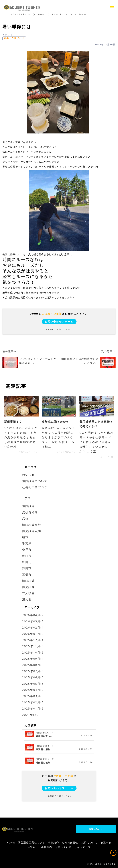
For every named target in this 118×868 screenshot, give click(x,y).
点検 (25, 518)
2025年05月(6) (33, 684)
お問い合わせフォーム (59, 322)
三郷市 (27, 575)
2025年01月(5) (33, 708)
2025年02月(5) (33, 702)
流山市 (27, 556)
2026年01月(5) (33, 634)
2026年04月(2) (33, 615)
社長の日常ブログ (60, 14)
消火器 (27, 599)
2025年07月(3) (33, 671)
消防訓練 (29, 581)
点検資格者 (30, 512)
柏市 (25, 537)
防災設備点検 (32, 531)
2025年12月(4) (33, 640)
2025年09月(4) (33, 659)
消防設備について (35, 481)
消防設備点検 (32, 525)
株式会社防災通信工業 (21, 14)
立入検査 (29, 593)
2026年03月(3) (33, 621)
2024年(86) (31, 715)
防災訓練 (29, 587)
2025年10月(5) (33, 652)
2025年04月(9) (33, 690)
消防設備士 (30, 506)
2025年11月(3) (33, 646)
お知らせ (41, 14)
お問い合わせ (96, 829)
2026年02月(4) (33, 627)
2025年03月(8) (33, 696)
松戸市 (27, 550)
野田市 (27, 568)
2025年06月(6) (33, 677)
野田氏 (27, 562)
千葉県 (27, 543)
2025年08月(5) (33, 665)
